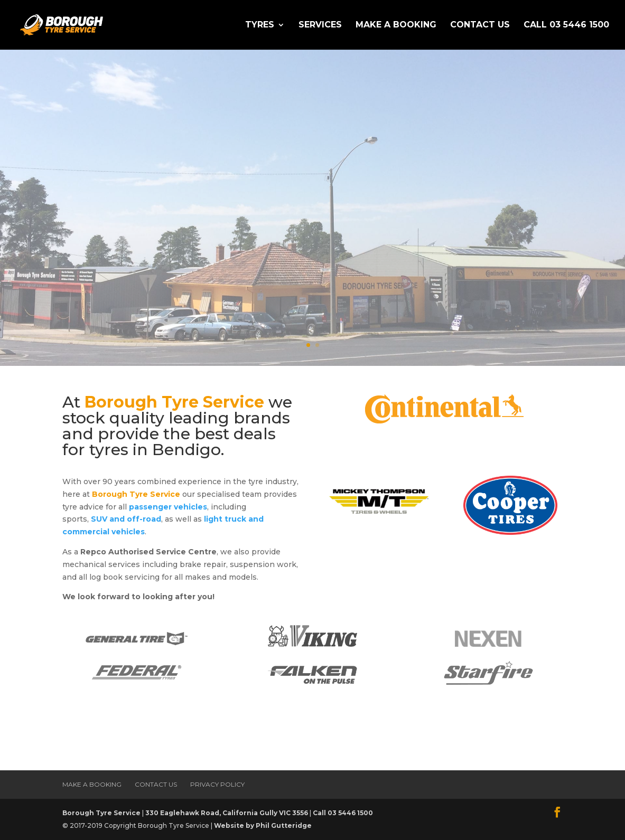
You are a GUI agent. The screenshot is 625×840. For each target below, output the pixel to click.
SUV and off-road (126, 519)
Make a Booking (396, 25)
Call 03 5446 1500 (566, 25)
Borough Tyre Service (101, 813)
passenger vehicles (168, 507)
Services (320, 25)
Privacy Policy (217, 784)
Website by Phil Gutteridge (263, 825)
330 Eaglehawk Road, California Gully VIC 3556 (227, 813)
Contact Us (480, 25)
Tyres (260, 25)
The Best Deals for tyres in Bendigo (305, 176)
